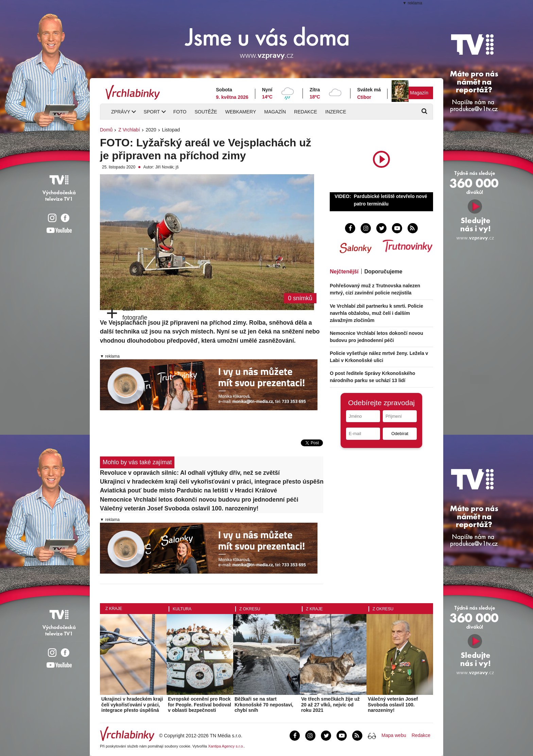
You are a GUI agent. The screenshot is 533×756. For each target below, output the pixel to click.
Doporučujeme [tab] (383, 272)
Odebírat (400, 434)
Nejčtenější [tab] (344, 272)
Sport (152, 112)
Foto (180, 112)
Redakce (306, 112)
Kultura (182, 609)
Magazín (419, 93)
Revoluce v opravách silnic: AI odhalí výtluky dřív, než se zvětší (190, 473)
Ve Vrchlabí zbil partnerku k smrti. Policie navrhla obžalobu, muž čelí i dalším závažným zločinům (376, 313)
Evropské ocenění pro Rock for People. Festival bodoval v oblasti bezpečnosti (200, 705)
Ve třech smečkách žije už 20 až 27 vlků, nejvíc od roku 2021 (330, 705)
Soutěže (206, 112)
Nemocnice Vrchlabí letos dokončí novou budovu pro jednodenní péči (199, 500)
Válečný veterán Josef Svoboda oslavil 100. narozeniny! (179, 508)
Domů (106, 130)
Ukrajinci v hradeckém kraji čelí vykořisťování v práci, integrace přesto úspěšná (212, 482)
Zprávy (121, 112)
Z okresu (250, 609)
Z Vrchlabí (129, 130)
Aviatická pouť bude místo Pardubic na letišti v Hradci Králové (188, 490)
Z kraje (114, 609)
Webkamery (241, 112)
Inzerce (336, 112)
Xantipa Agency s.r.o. (226, 746)
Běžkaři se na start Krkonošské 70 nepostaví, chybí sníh (264, 705)
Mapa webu (394, 735)
